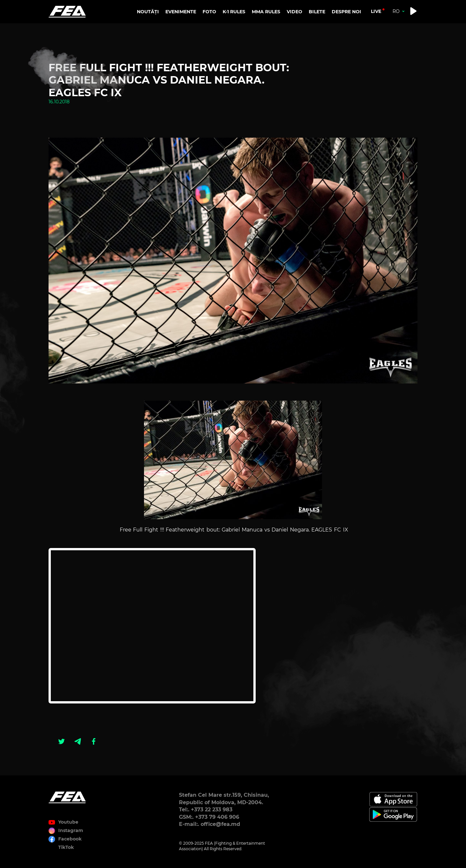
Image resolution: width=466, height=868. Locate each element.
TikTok (66, 847)
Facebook (70, 839)
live (376, 11)
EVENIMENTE (181, 12)
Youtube (68, 822)
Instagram (71, 830)
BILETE (317, 12)
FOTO (209, 12)
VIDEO (294, 12)
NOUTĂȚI (148, 12)
